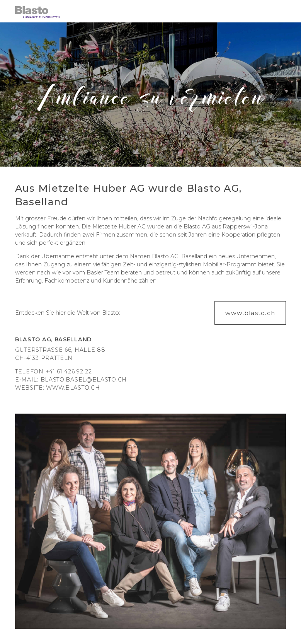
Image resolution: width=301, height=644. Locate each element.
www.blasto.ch (73, 388)
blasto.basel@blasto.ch (84, 380)
